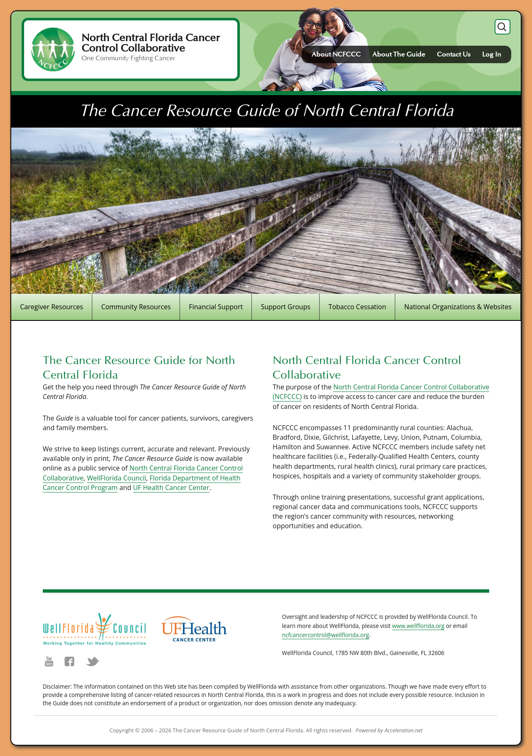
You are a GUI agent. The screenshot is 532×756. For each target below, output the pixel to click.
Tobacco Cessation (357, 307)
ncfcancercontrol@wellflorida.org (325, 635)
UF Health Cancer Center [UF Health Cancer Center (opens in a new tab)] (171, 488)
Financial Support (216, 307)
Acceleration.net (404, 730)
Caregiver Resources (52, 307)
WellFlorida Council (116, 478)
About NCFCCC (336, 54)
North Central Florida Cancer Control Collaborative (151, 43)
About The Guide (399, 54)
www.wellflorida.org (418, 626)
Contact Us (454, 54)
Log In (492, 54)
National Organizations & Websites (458, 307)
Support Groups (286, 307)
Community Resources (136, 307)
